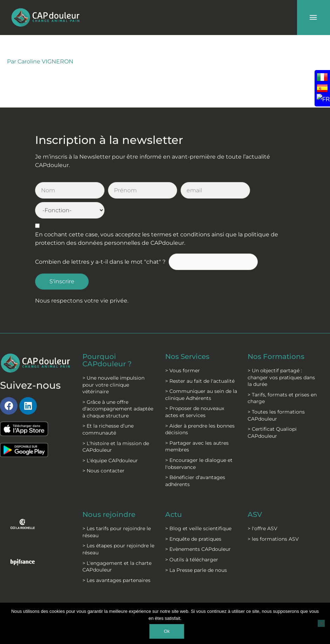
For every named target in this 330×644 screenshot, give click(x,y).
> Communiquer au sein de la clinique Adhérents (201, 375)
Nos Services (187, 337)
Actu (174, 494)
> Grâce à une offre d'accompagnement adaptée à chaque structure (118, 388)
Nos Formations (276, 337)
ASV (255, 494)
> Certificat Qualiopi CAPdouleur (272, 413)
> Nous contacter (103, 450)
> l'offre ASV (262, 508)
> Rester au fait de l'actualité (200, 361)
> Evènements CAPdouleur (198, 529)
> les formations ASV (273, 518)
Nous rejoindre (109, 494)
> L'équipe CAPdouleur (110, 440)
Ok (167, 631)
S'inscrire (62, 262)
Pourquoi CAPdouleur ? (107, 340)
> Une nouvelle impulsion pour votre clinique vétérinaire (113, 364)
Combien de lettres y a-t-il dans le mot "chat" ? (100, 242)
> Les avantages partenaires (116, 560)
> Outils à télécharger (192, 539)
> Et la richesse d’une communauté (108, 409)
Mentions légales (112, 599)
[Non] (321, 623)
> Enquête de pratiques (193, 518)
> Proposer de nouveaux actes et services (195, 392)
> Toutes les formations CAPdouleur (276, 395)
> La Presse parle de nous (196, 549)
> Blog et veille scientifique (198, 508)
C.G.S (156, 595)
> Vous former (183, 351)
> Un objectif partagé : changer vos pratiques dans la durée (281, 357)
